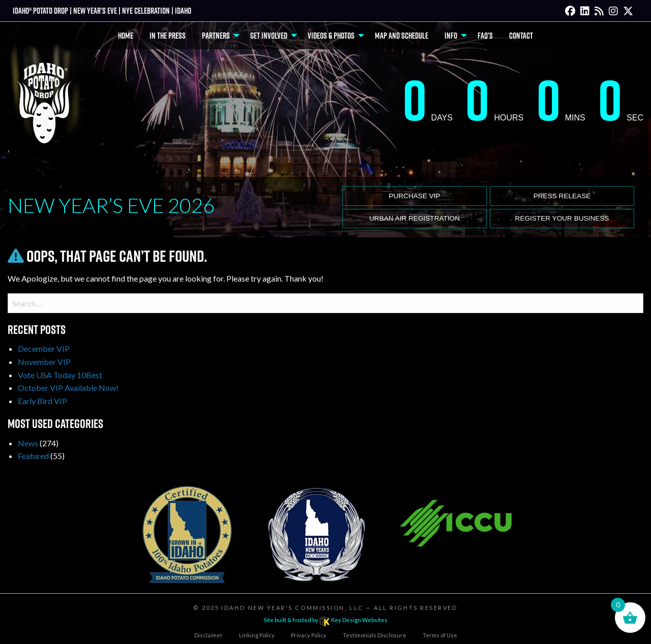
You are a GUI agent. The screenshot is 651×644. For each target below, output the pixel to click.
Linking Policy (257, 635)
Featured (33, 456)
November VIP (44, 362)
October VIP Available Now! (68, 388)
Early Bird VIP (42, 401)
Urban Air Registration (415, 218)
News (28, 443)
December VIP (44, 348)
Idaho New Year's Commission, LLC (292, 608)
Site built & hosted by (325, 620)
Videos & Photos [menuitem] (331, 36)
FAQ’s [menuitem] (485, 36)
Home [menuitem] (126, 36)
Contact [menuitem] (521, 36)
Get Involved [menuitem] (269, 36)
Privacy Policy (309, 635)
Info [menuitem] (451, 36)
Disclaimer (209, 635)
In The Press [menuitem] (168, 36)
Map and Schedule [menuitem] (402, 36)
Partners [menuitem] (216, 36)
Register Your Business (562, 218)
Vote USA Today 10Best (60, 375)
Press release (562, 196)
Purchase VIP (414, 196)
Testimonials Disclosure (375, 635)
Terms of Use (440, 635)
